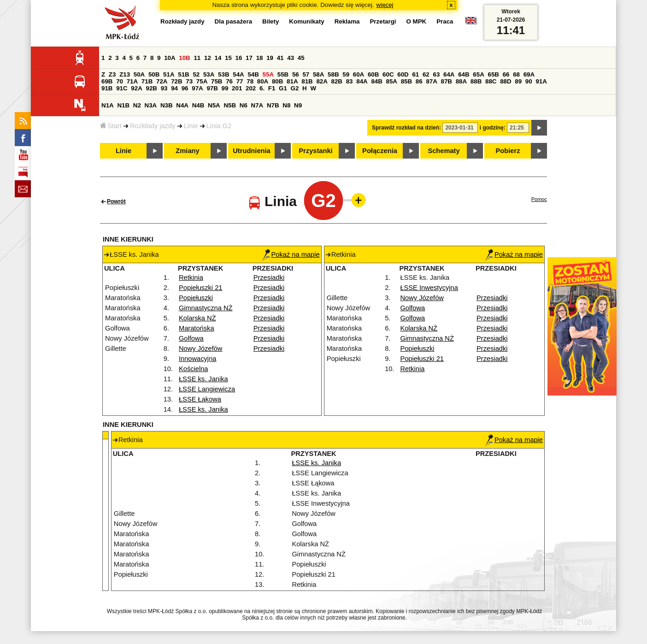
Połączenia (380, 151)
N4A (182, 105)
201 (237, 88)
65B (493, 74)
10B (184, 58)
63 (436, 74)
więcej (385, 5)
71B (147, 81)
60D (403, 74)
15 (228, 58)
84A (362, 81)
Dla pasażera (234, 21)
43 (291, 58)
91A (541, 81)
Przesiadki (269, 278)
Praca (445, 21)
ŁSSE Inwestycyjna (429, 288)
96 (185, 88)
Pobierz (508, 151)
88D (506, 81)
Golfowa (191, 338)
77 (240, 81)
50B (154, 74)
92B (151, 88)
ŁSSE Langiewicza (207, 389)
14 (218, 58)
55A (268, 74)
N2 (137, 105)
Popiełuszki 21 (201, 288)
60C (388, 74)
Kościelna (194, 369)
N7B (273, 105)
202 (251, 88)
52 (196, 74)
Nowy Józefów (201, 349)
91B (107, 88)
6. (262, 88)
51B (183, 74)
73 (189, 81)
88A (461, 81)
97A (197, 88)
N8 (286, 105)
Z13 (125, 74)
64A (449, 74)
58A (318, 74)
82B (337, 81)
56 (296, 74)
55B (283, 74)
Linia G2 (219, 126)
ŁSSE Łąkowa (200, 399)
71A (132, 81)
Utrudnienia (251, 151)
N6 (244, 105)
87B (447, 81)
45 (301, 58)
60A (359, 74)
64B (464, 74)
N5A (214, 105)
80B (277, 81)
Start (111, 126)
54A (238, 74)
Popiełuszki (196, 298)
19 (270, 58)
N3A (151, 105)
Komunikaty (306, 21)
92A (136, 88)
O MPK (417, 21)
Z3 (112, 74)
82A (322, 81)
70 (120, 81)
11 (197, 58)
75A (202, 81)
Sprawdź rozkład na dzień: (406, 128)
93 (164, 88)
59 (346, 74)
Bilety (271, 21)
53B (224, 74)
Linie (191, 126)
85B (406, 81)
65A (478, 74)
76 (229, 81)
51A (169, 74)
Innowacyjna (197, 359)
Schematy (444, 151)
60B (373, 74)
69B (107, 81)
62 (426, 74)
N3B (167, 105)
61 (415, 74)
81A (292, 81)
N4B (198, 105)
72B (176, 81)
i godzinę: (493, 128)
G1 (283, 88)
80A (263, 81)
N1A (108, 105)
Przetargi (383, 21)
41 (280, 58)
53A (209, 74)
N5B (230, 105)
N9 (298, 105)
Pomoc (539, 199)
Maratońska (197, 328)
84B (376, 81)
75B (217, 81)
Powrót (116, 201)
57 (306, 74)
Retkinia (191, 278)
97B (212, 88)
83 (350, 81)
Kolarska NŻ (197, 318)
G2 (295, 88)
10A (170, 58)
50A (139, 74)
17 (249, 58)
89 (518, 81)
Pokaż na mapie (291, 254)
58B (333, 74)
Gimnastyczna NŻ (206, 308)
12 (208, 58)
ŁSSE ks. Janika (203, 379)
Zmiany (187, 151)
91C (122, 88)
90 (529, 81)
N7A (257, 105)
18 (260, 58)
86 (419, 81)
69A (529, 74)
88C (491, 81)
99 (225, 88)
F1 (272, 88)
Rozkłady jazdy (153, 126)
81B (307, 81)
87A (431, 81)
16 (239, 58)
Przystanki (315, 151)
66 (506, 74)
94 (174, 88)
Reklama (347, 21)
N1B (123, 105)
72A (162, 81)
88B (476, 81)
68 (516, 74)
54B (253, 74)
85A (392, 81)
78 (250, 81)
